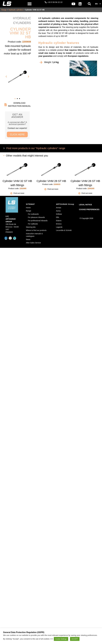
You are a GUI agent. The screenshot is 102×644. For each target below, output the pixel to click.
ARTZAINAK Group (65, 204)
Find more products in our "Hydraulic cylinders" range (36, 148)
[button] (30, 4)
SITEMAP (30, 204)
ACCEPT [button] (75, 639)
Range (4, 10)
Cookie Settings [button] (61, 639)
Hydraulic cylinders (16, 10)
